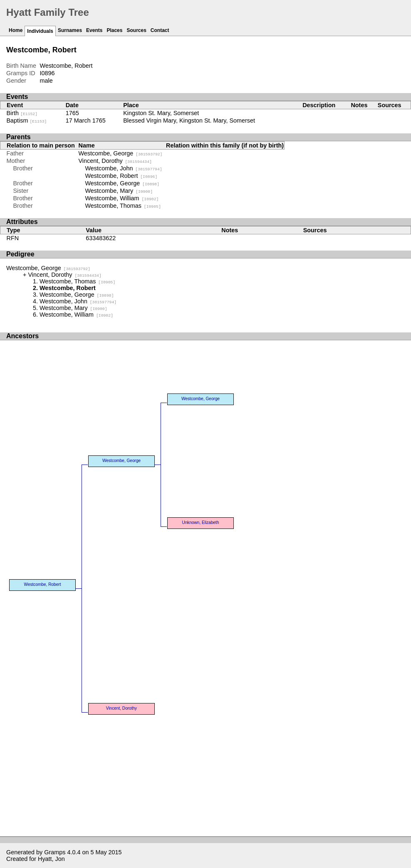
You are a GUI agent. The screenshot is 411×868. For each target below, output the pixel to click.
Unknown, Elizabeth (200, 523)
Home (16, 30)
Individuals (40, 31)
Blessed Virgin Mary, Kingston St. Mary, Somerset (189, 120)
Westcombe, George (121, 153)
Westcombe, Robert (121, 176)
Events (94, 30)
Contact (160, 30)
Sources (136, 30)
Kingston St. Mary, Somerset (161, 113)
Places (114, 30)
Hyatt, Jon (51, 859)
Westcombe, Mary (119, 191)
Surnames (70, 30)
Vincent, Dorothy (115, 161)
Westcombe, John (124, 168)
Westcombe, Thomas (123, 206)
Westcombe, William (122, 198)
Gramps (55, 852)
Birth (22, 113)
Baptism (27, 120)
